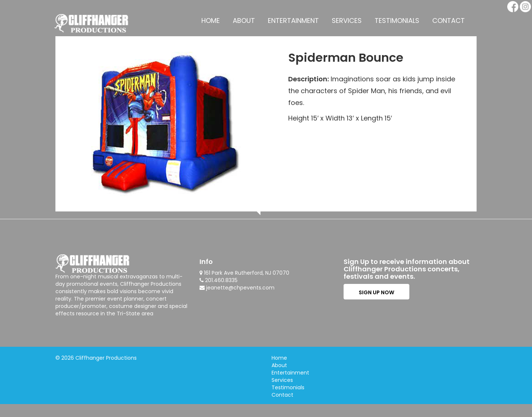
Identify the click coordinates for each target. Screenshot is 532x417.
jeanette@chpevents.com (240, 288)
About (244, 21)
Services (347, 21)
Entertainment (293, 21)
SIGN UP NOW (376, 292)
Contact (449, 21)
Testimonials (397, 21)
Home (211, 21)
